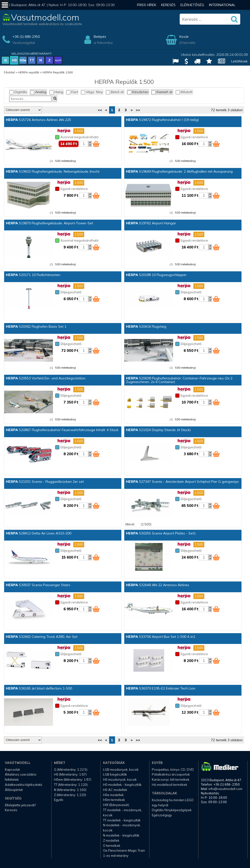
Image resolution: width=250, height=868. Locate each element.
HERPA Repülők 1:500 (58, 72)
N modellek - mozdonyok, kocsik (122, 828)
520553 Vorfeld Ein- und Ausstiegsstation (46, 378)
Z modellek (111, 840)
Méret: (130, 524)
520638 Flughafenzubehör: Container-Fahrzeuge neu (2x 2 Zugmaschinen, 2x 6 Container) (179, 380)
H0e (23, 60)
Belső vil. (115, 92)
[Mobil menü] (5, 5)
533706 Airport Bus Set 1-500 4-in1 (161, 637)
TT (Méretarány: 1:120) (71, 785)
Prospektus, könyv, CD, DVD (173, 769)
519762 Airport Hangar (151, 223)
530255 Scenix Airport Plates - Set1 (161, 533)
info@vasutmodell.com (225, 789)
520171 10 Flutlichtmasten (33, 275)
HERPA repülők (29, 72)
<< (100, 110)
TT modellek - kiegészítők (122, 820)
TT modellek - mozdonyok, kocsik (123, 813)
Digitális (18, 92)
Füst (72, 92)
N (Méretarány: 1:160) (70, 790)
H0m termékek (114, 800)
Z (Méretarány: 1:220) (70, 795)
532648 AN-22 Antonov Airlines (158, 585)
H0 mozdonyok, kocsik (120, 779)
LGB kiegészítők (115, 774)
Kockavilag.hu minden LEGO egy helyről (173, 803)
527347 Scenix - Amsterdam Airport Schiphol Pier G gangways (182, 482)
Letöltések (239, 61)
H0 (14, 60)
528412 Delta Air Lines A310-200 (39, 533)
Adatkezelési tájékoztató (24, 785)
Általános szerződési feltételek (21, 777)
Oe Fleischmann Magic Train (124, 850)
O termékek (112, 846)
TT (32, 60)
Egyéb (59, 800)
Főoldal (9, 72)
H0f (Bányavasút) (116, 805)
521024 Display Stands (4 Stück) (158, 430)
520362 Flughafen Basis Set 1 (36, 326)
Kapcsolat (12, 769)
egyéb (58, 60)
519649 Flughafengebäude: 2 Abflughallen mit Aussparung (179, 171)
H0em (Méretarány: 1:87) (73, 779)
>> (138, 110)
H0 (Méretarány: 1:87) (70, 774)
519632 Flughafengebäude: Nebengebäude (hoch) (53, 171)
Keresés (168, 5)
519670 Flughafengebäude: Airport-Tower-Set (49, 223)
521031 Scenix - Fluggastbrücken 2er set (45, 482)
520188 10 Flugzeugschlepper (156, 275)
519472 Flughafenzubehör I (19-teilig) (162, 120)
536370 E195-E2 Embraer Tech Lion (161, 688)
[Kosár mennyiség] (83, 144)
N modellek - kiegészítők (121, 835)
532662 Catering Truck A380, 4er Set (42, 637)
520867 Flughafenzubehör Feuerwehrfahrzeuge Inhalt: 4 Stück (62, 430)
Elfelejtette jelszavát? (20, 805)
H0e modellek (113, 795)
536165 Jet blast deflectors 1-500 (39, 688)
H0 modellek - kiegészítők (122, 785)
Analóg (38, 92)
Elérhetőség (192, 5)
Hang (56, 92)
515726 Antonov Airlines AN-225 (38, 120)
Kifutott (184, 92)
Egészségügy (162, 815)
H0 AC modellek (115, 790)
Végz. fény (92, 92)
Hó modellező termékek (170, 785)
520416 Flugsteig (146, 326)
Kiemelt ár (162, 92)
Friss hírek (147, 5)
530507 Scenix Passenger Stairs (38, 585)
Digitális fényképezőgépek (172, 810)
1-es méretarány (116, 856)
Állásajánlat (14, 790)
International (222, 5)
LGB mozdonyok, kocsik (121, 769)
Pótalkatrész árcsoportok (171, 774)
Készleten (138, 92)
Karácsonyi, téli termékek (171, 779)
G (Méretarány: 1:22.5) (71, 769)
